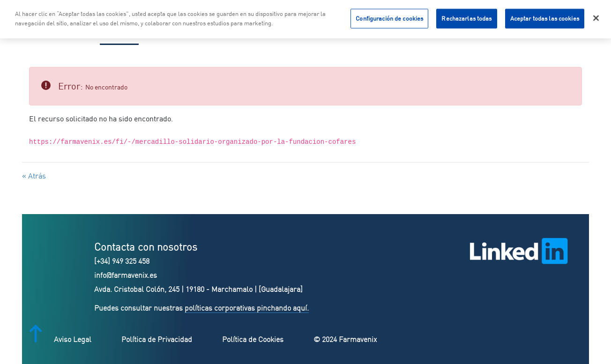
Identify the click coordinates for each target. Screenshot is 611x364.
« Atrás (34, 176)
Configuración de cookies (389, 17)
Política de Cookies (253, 339)
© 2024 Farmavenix (345, 339)
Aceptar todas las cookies (545, 17)
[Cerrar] (596, 17)
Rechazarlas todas (466, 17)
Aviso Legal (73, 339)
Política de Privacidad (157, 339)
